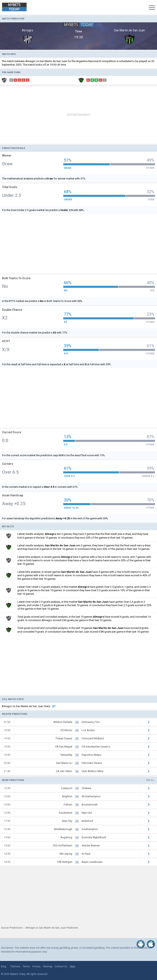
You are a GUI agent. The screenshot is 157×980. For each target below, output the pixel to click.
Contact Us (61, 966)
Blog (4, 966)
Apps (73, 966)
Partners (15, 966)
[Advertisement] (78, 115)
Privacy (36, 966)
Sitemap (48, 966)
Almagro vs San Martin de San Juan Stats (29, 706)
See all (150, 780)
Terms (26, 966)
